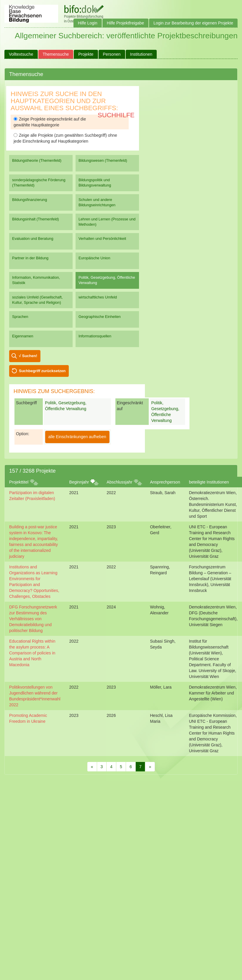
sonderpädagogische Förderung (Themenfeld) (39, 183)
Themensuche (56, 54)
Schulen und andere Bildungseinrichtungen (97, 202)
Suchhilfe (116, 115)
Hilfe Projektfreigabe (125, 23)
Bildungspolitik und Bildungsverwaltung (95, 183)
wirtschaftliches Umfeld (98, 297)
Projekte (86, 54)
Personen (112, 54)
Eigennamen (23, 336)
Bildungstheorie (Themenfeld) (37, 160)
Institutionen (141, 54)
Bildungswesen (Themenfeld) (103, 160)
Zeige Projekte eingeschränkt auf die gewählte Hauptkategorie (50, 122)
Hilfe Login (88, 23)
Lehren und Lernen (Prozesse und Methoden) (107, 222)
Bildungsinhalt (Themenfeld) (36, 219)
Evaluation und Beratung (33, 239)
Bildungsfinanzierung (30, 200)
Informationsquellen (95, 336)
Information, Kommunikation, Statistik (36, 280)
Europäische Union (94, 258)
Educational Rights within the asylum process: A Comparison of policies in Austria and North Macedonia (32, 653)
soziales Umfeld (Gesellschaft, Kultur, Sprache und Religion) (37, 300)
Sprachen (20, 317)
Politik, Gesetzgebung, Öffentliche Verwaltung (107, 280)
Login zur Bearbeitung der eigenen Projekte (193, 23)
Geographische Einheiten (100, 317)
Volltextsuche (21, 54)
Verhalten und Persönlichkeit (102, 239)
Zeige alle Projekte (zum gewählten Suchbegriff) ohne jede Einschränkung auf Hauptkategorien (65, 138)
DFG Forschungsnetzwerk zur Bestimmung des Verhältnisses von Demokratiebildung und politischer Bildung (33, 619)
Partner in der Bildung (30, 258)
